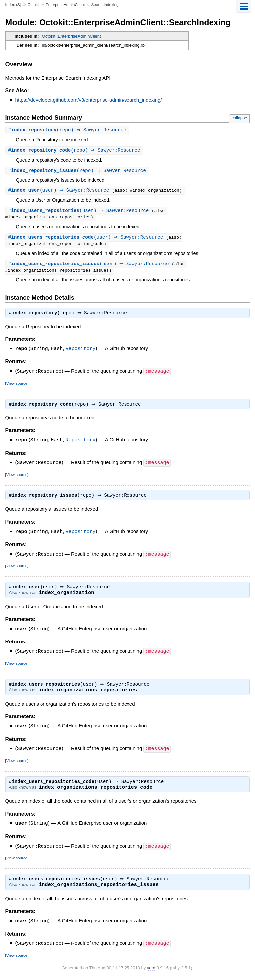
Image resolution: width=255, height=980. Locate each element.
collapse (240, 118)
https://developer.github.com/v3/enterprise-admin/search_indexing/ (89, 100)
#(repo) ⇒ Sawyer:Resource (68, 130)
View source (17, 385)
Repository (81, 351)
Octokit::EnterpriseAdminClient (72, 36)
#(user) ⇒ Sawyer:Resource (61, 192)
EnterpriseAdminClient (65, 5)
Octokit (33, 5)
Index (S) (13, 5)
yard (151, 970)
